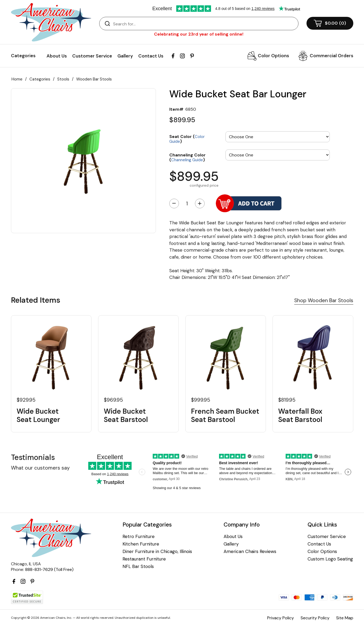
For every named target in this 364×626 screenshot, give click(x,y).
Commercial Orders (332, 56)
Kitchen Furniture (141, 544)
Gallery (125, 56)
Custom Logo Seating (330, 559)
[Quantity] (187, 203)
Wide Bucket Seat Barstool (126, 416)
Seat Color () (187, 139)
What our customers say (40, 468)
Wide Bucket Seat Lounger (38, 416)
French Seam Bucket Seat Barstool (225, 416)
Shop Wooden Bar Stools (324, 300)
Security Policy (315, 618)
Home (17, 79)
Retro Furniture (139, 537)
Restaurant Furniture (144, 559)
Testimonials (33, 457)
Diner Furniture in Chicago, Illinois (157, 552)
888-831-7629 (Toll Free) (49, 569)
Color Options (273, 56)
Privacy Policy (281, 618)
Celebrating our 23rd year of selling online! (199, 34)
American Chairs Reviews (250, 552)
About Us (57, 56)
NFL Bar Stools (138, 567)
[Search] (204, 24)
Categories (40, 79)
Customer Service (92, 56)
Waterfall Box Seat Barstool (300, 416)
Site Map (345, 618)
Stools (63, 79)
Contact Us (151, 56)
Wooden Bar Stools (94, 79)
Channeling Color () (187, 157)
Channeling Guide (187, 160)
